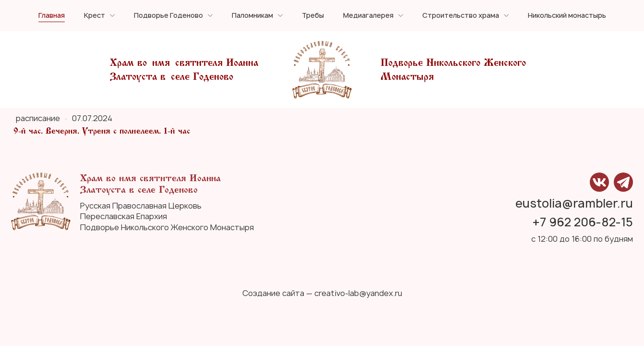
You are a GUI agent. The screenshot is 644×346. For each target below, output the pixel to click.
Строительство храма (461, 16)
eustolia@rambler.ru (574, 204)
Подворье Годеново (168, 16)
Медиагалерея (368, 16)
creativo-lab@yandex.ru (358, 293)
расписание (39, 118)
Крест (95, 16)
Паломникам (252, 16)
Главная (52, 16)
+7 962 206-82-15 (583, 222)
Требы (313, 16)
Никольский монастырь (567, 16)
